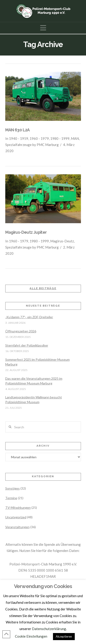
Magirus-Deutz (62, 241)
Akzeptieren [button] (64, 636)
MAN (75, 138)
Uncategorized (16, 517)
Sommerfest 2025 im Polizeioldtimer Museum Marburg (37, 362)
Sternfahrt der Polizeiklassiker (27, 345)
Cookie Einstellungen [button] (31, 636)
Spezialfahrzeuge (18, 145)
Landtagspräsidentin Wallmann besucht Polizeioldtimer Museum (34, 400)
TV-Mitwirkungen (18, 508)
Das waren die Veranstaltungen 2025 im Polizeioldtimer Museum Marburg (34, 381)
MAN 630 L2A (18, 130)
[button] (43, 28)
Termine (11, 498)
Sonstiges (12, 488)
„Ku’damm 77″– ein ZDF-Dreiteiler (29, 317)
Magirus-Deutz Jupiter (26, 232)
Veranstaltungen (17, 527)
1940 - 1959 (19, 138)
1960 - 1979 (39, 138)
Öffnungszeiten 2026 (21, 331)
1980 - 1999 (60, 138)
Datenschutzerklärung (49, 629)
